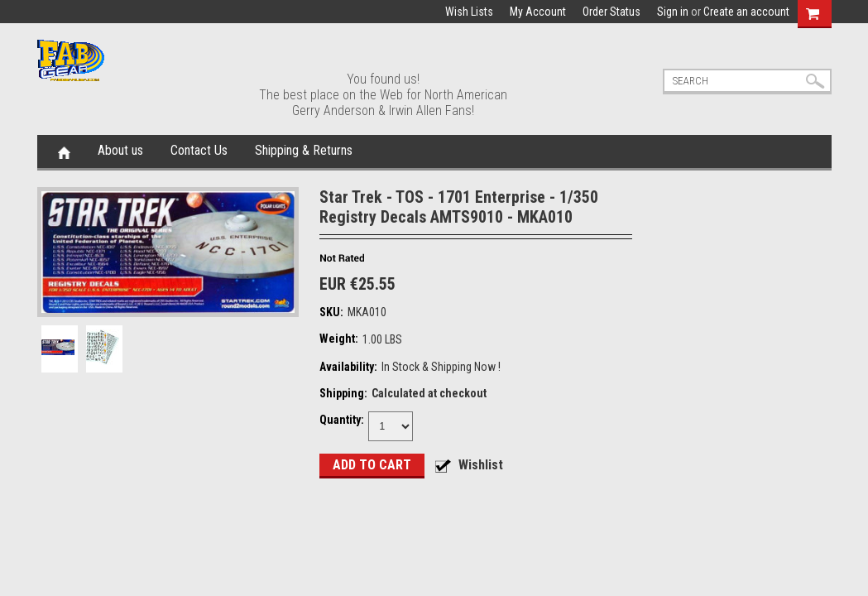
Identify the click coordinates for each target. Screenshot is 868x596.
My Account (538, 12)
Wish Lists (469, 12)
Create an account (746, 12)
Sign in (673, 12)
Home (64, 151)
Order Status (611, 12)
